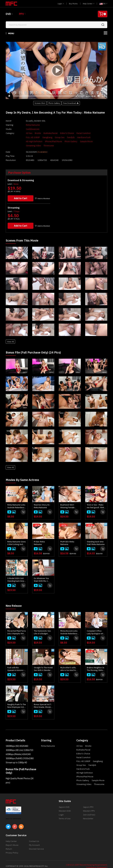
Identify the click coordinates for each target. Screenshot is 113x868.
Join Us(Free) (89, 808)
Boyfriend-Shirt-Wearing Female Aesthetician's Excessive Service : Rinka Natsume (69, 500)
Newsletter (88, 812)
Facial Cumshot (79, 133)
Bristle (33, 133)
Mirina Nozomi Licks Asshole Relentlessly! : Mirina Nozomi (70, 626)
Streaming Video (79, 141)
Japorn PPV (88, 801)
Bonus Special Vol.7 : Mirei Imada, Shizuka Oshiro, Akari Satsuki (43, 699)
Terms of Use (65, 812)
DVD (8, 14)
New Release (15, 599)
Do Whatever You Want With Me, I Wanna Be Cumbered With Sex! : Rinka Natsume (43, 574)
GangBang (26, 137)
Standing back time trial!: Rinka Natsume (96, 537)
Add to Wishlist (43, 192)
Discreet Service (36, 842)
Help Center (89, 4)
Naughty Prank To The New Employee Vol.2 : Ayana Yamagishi (17, 699)
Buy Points (73, 4)
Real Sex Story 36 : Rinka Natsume (42, 500)
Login (61, 4)
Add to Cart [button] (21, 192)
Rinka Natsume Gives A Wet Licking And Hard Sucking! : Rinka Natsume (17, 537)
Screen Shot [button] (40, 103)
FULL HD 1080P (95, 133)
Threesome (94, 141)
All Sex (24, 133)
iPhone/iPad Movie (30, 141)
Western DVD (65, 804)
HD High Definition (80, 137)
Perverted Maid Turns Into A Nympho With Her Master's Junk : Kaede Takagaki (17, 626)
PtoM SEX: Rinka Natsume (67, 537)
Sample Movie (62, 141)
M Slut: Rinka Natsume (39, 537)
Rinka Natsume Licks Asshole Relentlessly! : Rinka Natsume (17, 500)
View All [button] (10, 335)
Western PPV (89, 804)
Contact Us (34, 835)
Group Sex (38, 137)
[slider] (48, 96)
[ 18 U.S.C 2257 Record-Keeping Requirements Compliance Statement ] (87, 860)
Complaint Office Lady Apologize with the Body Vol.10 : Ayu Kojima (96, 626)
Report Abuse (12, 839)
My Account (34, 839)
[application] (56, 70)
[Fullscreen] (103, 96)
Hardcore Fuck (63, 137)
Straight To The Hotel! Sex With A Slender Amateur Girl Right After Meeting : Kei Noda (43, 663)
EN (103, 4)
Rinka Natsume (28, 125)
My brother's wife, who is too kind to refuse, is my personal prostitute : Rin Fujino (69, 663)
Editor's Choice (62, 133)
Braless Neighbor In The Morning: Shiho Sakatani (95, 663)
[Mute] (99, 96)
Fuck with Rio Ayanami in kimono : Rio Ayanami (16, 663)
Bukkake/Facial (46, 133)
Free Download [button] (71, 103)
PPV (21, 14)
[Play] (56, 70)
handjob (50, 137)
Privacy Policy (12, 846)
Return (9, 842)
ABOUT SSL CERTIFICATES (13, 812)
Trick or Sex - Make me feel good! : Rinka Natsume (96, 500)
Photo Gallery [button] (54, 103)
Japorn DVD (64, 801)
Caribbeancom (28, 129)
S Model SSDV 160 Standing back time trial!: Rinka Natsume (16, 574)
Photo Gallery (47, 141)
